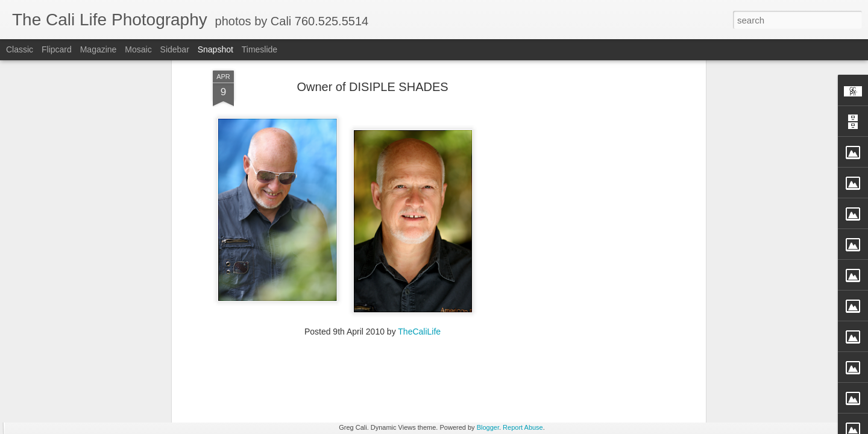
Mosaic (138, 49)
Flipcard (57, 49)
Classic (20, 49)
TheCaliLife (419, 243)
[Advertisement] (373, 321)
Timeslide (259, 49)
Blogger (488, 427)
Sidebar (175, 49)
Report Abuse (523, 427)
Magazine (99, 49)
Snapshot (215, 49)
